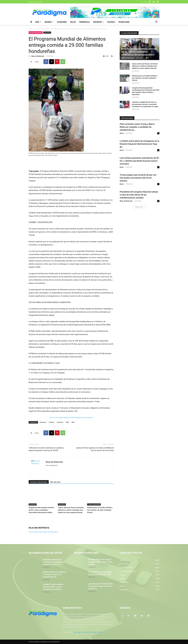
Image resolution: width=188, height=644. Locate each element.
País (38, 22)
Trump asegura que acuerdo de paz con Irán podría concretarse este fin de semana (138, 178)
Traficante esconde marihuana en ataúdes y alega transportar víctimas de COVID (46, 449)
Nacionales (47, 33)
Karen (122, 133)
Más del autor (55, 482)
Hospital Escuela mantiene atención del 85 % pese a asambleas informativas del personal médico (41, 510)
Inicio (30, 29)
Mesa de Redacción (128, 58)
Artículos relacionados (39, 482)
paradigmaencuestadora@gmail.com (88, 632)
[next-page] (34, 517)
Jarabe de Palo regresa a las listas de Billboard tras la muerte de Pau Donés (95, 449)
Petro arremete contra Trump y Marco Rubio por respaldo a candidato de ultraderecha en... (137, 127)
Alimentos (43, 422)
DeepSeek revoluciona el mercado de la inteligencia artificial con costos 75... (53, 562)
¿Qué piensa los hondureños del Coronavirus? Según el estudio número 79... (101, 586)
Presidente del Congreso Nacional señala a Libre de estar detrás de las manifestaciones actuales (139, 195)
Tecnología (124, 22)
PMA (67, 422)
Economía (62, 22)
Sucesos (111, 22)
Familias (52, 422)
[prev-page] (30, 517)
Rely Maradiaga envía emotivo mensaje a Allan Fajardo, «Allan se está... (100, 562)
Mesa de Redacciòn (38, 56)
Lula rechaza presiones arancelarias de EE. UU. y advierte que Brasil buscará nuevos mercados (140, 161)
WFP (73, 422)
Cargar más (140, 207)
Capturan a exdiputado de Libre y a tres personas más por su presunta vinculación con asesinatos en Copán (145, 104)
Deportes (98, 22)
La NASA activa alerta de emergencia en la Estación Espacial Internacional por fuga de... (139, 144)
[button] (156, 22)
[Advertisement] (71, 163)
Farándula (84, 22)
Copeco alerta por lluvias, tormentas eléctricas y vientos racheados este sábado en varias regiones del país (71, 510)
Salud (73, 22)
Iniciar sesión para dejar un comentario (43, 532)
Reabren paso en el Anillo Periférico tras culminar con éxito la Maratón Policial (100, 510)
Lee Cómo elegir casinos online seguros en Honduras (71, 418)
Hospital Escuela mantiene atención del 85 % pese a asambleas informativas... (53, 587)
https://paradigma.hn (52, 465)
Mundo (49, 22)
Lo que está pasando (42, 29)
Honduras (60, 422)
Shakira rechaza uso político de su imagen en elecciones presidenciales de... (55, 574)
